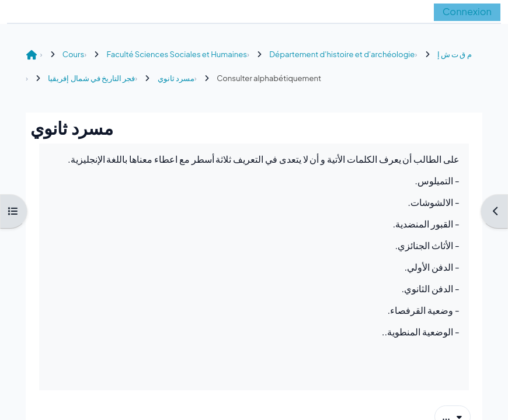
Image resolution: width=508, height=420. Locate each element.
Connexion (467, 11)
